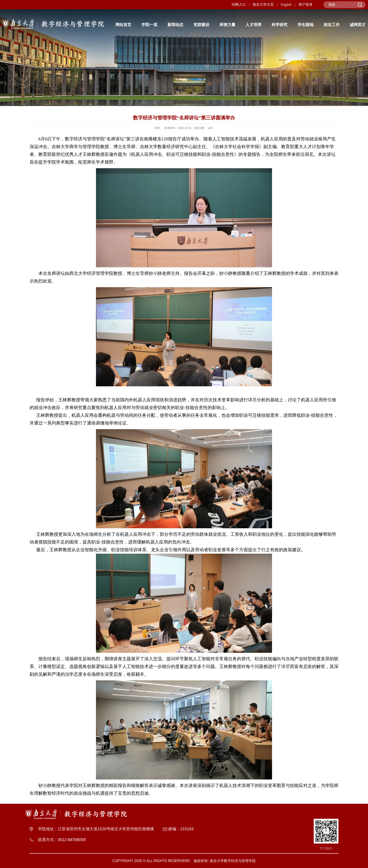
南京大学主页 (263, 5)
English (286, 5)
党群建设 (201, 25)
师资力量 (227, 25)
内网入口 (239, 5)
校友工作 (332, 25)
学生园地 (306, 25)
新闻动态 (175, 25)
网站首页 (123, 25)
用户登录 (306, 5)
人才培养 (253, 25)
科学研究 (280, 25)
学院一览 (149, 25)
